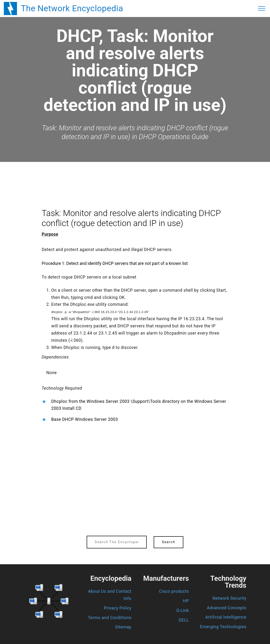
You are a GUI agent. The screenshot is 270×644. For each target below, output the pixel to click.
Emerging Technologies (223, 627)
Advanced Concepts (227, 608)
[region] (135, 175)
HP (186, 601)
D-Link (183, 610)
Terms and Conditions (110, 618)
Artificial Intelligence (226, 617)
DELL (184, 620)
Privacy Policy (118, 608)
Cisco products (174, 591)
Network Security (229, 598)
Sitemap (123, 627)
